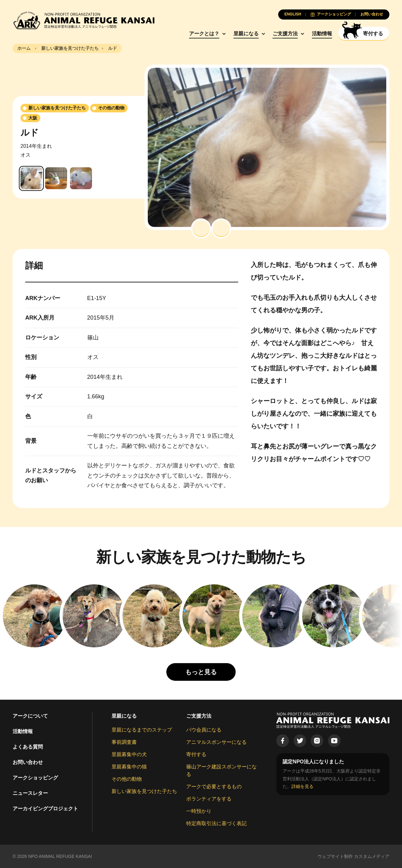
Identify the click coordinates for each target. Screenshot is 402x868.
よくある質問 (28, 747)
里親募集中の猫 (129, 767)
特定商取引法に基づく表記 (216, 823)
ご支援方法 (285, 34)
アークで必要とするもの (214, 787)
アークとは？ (204, 34)
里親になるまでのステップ (142, 730)
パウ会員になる (204, 730)
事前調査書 (124, 742)
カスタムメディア (372, 856)
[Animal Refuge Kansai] (83, 20)
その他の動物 (127, 779)
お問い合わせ (28, 762)
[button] (201, 229)
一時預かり (199, 811)
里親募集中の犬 (129, 754)
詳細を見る (302, 786)
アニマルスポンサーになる (216, 742)
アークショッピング (35, 778)
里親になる (246, 34)
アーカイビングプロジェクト (45, 809)
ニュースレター (30, 793)
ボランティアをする (209, 799)
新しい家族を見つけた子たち (144, 791)
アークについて (30, 716)
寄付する (196, 754)
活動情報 (322, 34)
